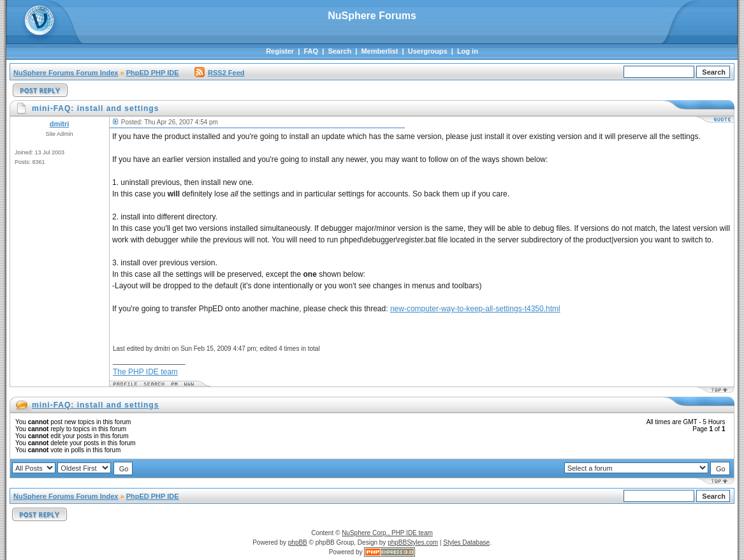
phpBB (298, 542)
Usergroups (428, 51)
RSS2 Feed (219, 73)
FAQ (311, 51)
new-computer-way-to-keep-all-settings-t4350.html (475, 309)
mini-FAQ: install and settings (95, 405)
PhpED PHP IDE (153, 73)
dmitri (60, 124)
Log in (468, 51)
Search (339, 51)
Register (280, 51)
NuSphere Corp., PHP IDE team (387, 533)
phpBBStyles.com (413, 542)
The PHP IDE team (145, 372)
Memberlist (379, 51)
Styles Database (466, 542)
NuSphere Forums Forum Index (66, 73)
